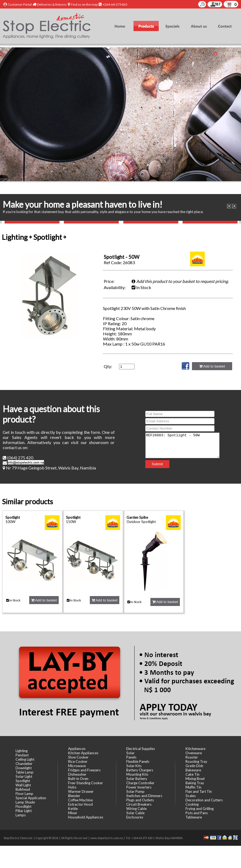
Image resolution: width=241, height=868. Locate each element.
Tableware (194, 817)
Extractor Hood (80, 804)
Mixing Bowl (195, 779)
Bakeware (193, 770)
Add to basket (212, 366)
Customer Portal (20, 4)
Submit (153, 466)
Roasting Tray (196, 761)
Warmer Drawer (81, 791)
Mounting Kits (137, 774)
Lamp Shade (25, 802)
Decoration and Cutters (204, 800)
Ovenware (194, 753)
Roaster (192, 757)
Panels (131, 757)
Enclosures (135, 817)
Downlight (24, 768)
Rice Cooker (78, 761)
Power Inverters (139, 787)
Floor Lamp (24, 794)
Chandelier (24, 764)
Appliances (77, 749)
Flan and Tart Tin (199, 791)
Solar (130, 753)
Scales (191, 796)
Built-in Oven (78, 779)
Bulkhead (23, 789)
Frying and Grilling (200, 809)
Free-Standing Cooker (86, 783)
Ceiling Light (25, 759)
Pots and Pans (197, 813)
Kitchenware (195, 749)
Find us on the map (84, 4)
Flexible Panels (138, 761)
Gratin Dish (194, 766)
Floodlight (23, 806)
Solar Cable (135, 813)
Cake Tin (192, 774)
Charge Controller (140, 783)
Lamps (21, 815)
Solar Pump (135, 791)
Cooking (192, 804)
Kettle (73, 809)
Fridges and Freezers (84, 770)
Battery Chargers (140, 770)
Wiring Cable (136, 809)
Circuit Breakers (139, 804)
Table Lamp (25, 772)
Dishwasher (77, 774)
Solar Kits (134, 766)
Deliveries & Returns (52, 4)
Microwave (77, 766)
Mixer (73, 813)
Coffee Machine (80, 800)
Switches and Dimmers (144, 796)
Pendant (22, 755)
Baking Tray (195, 783)
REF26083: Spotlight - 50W (182, 445)
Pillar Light (24, 811)
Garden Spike (137, 517)
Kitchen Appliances (83, 753)
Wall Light (23, 785)
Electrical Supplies (141, 749)
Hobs (72, 787)
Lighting (22, 751)
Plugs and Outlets (140, 800)
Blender (74, 796)
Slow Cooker (78, 757)
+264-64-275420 (115, 4)
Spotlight (13, 517)
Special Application (31, 798)
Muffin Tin (193, 787)
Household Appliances (86, 817)
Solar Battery (137, 779)
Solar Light (24, 776)
